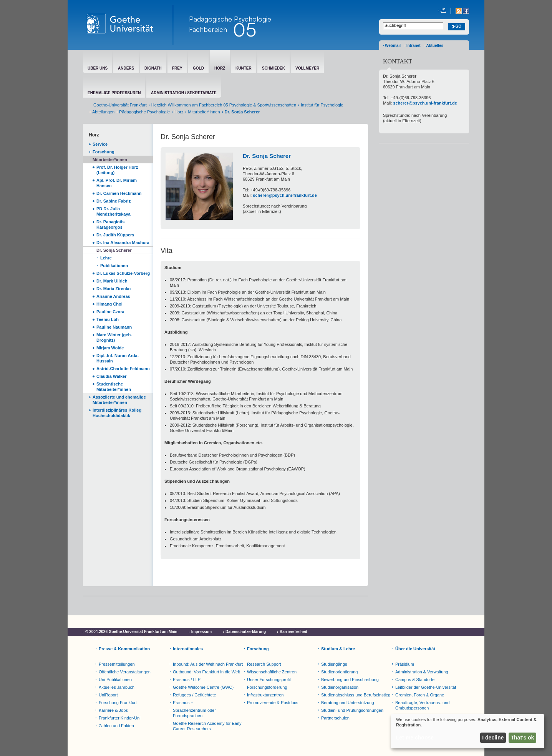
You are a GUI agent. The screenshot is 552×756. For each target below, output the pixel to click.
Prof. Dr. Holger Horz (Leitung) (117, 170)
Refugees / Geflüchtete (195, 695)
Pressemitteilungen (117, 664)
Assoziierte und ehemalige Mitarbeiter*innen (119, 400)
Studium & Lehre (338, 649)
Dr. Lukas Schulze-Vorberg (123, 273)
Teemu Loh (108, 319)
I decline (493, 738)
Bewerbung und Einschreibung (350, 680)
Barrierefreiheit (293, 632)
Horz (179, 112)
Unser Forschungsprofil (269, 680)
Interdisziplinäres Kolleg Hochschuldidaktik (117, 413)
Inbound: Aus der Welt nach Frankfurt (208, 664)
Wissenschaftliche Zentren (272, 672)
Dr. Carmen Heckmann (119, 193)
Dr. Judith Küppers (115, 235)
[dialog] (467, 731)
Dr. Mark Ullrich (112, 281)
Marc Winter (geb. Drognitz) (114, 337)
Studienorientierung (339, 672)
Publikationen (114, 266)
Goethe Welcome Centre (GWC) (203, 687)
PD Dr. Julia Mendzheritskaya (114, 211)
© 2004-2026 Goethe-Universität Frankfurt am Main (131, 632)
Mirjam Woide (110, 348)
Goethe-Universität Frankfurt (120, 105)
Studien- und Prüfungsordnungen (352, 710)
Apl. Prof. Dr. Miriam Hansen (117, 183)
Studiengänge (334, 664)
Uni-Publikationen (115, 680)
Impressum (201, 632)
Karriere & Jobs (113, 710)
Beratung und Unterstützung (348, 703)
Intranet (414, 46)
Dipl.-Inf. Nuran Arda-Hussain (118, 358)
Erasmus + (183, 703)
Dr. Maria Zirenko (114, 289)
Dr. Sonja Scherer (114, 250)
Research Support (264, 664)
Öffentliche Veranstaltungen (125, 672)
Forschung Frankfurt (118, 703)
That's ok (523, 738)
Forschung (104, 152)
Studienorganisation (340, 687)
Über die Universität (415, 649)
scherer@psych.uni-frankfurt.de (285, 195)
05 (245, 30)
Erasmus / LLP (187, 680)
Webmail (393, 46)
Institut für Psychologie (322, 105)
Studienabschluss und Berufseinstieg (356, 695)
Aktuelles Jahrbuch (117, 687)
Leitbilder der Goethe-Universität (426, 687)
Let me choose (415, 738)
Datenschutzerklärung (246, 632)
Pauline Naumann (114, 327)
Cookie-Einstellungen (105, 639)
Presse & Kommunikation (124, 649)
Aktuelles (435, 46)
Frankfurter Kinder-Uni (120, 718)
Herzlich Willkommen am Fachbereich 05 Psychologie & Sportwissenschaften (224, 105)
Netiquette (148, 639)
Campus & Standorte (415, 680)
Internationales (188, 649)
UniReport (108, 695)
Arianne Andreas (113, 296)
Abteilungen (103, 112)
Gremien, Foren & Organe (420, 695)
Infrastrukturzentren (265, 695)
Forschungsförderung (267, 687)
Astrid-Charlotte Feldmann (123, 369)
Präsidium (405, 664)
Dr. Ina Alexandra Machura (123, 243)
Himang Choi (109, 304)
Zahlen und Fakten (116, 726)
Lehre (106, 258)
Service (100, 144)
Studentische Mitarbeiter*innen (114, 387)
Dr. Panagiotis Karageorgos (110, 224)
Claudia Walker (111, 376)
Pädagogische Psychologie (144, 112)
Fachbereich (208, 29)
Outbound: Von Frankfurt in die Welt (206, 672)
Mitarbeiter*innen (204, 112)
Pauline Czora (110, 312)
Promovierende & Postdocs (273, 703)
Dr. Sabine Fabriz (114, 201)
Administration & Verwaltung (422, 672)
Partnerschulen (335, 718)
